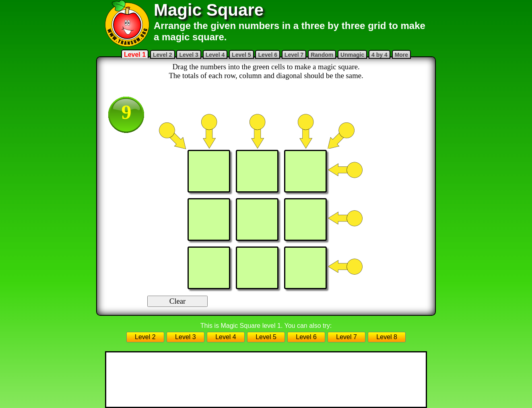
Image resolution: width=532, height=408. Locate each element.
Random (322, 55)
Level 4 (215, 55)
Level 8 (387, 337)
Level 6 (267, 55)
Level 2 (162, 55)
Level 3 (189, 55)
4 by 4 (379, 55)
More (401, 55)
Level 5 (241, 55)
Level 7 (294, 55)
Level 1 (135, 55)
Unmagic (352, 55)
